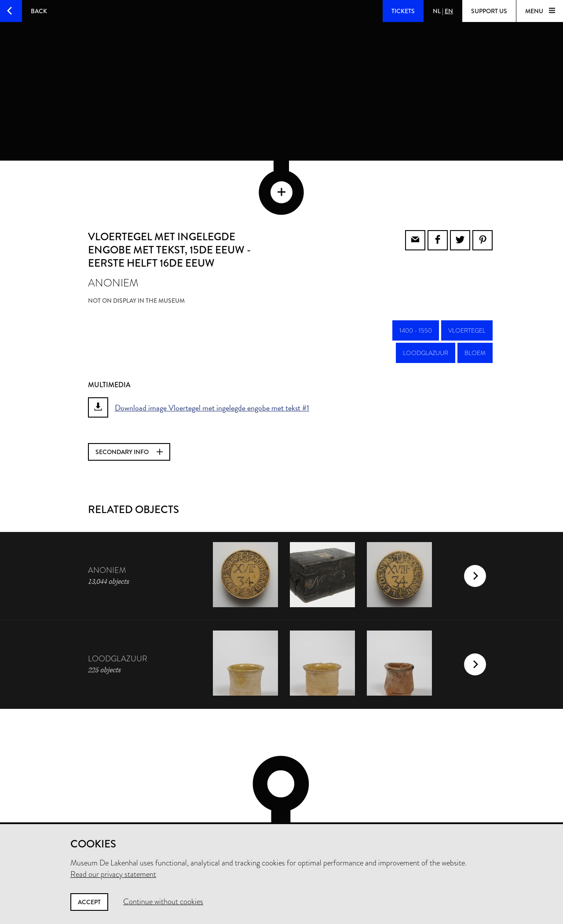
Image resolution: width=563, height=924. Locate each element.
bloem (475, 305)
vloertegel (467, 283)
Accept (89, 902)
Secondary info (129, 404)
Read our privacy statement (113, 874)
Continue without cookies (163, 902)
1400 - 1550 (416, 283)
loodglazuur (426, 305)
